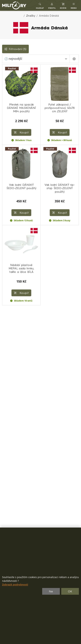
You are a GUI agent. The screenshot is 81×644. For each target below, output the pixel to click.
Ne (51, 591)
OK (70, 591)
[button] (52, 5)
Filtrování (15, 49)
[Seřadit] (36, 59)
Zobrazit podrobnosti (15, 585)
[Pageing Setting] (74, 59)
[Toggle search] (40, 5)
